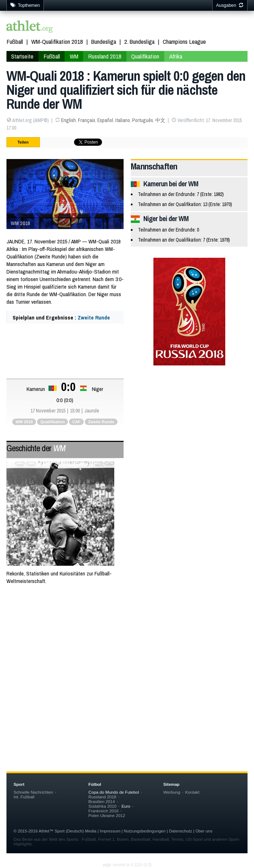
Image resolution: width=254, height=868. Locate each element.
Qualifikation (145, 56)
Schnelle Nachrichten (33, 792)
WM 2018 (24, 422)
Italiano (123, 120)
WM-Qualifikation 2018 (57, 41)
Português (143, 120)
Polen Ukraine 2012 (107, 815)
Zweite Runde (94, 318)
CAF (76, 422)
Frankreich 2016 (103, 811)
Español (105, 120)
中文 (160, 120)
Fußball (15, 41)
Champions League (184, 41)
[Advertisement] (127, 648)
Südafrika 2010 (102, 806)
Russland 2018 (105, 56)
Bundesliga (104, 41)
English (68, 120)
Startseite (22, 56)
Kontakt (192, 792)
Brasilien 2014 (102, 801)
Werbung (172, 792)
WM (74, 56)
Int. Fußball (24, 797)
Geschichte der (36, 448)
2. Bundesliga (139, 41)
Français (87, 120)
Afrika (176, 56)
